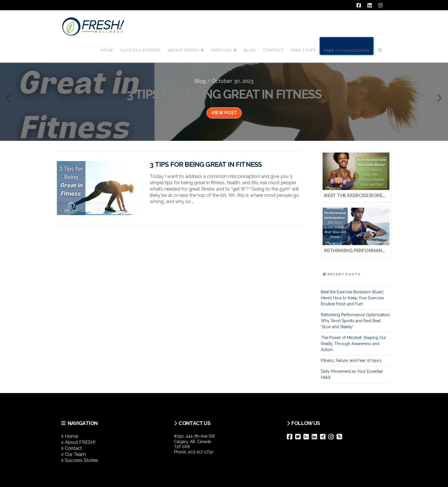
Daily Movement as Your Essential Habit (352, 374)
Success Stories (80, 460)
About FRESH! (78, 442)
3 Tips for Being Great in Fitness (206, 165)
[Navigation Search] (380, 45)
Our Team (73, 454)
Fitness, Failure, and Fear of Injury (351, 360)
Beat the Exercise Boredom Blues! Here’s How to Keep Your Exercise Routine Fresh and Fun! (352, 298)
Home (70, 436)
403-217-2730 (201, 452)
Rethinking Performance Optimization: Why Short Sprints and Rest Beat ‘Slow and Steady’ (356, 321)
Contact (72, 448)
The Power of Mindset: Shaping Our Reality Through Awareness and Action (354, 344)
